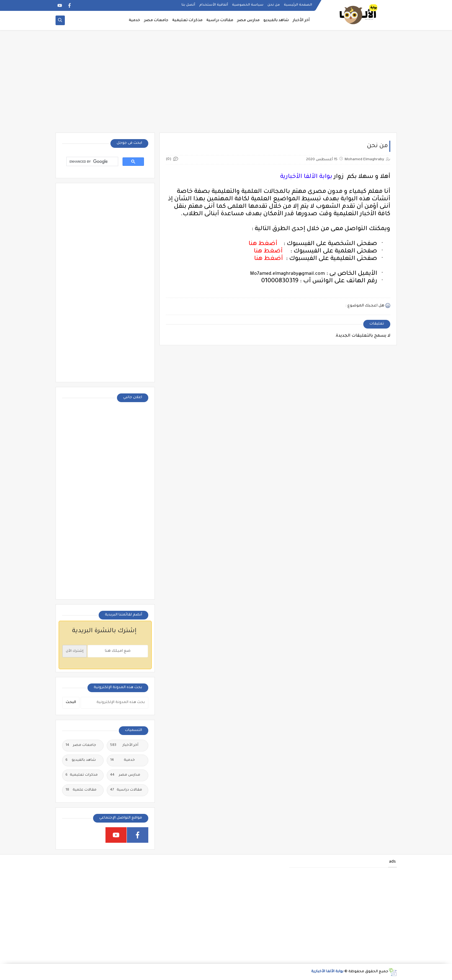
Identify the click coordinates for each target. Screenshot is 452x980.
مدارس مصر (248, 20)
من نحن (274, 5)
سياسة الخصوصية (248, 5)
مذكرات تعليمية (187, 20)
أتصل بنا (188, 5)
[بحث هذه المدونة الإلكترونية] (114, 703)
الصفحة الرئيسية (298, 5)
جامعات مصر (156, 20)
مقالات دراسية (220, 20)
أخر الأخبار (301, 20)
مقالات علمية (81, 790)
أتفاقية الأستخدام (214, 5)
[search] (92, 162)
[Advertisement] (226, 84)
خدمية (134, 20)
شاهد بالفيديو (276, 20)
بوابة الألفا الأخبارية (327, 972)
